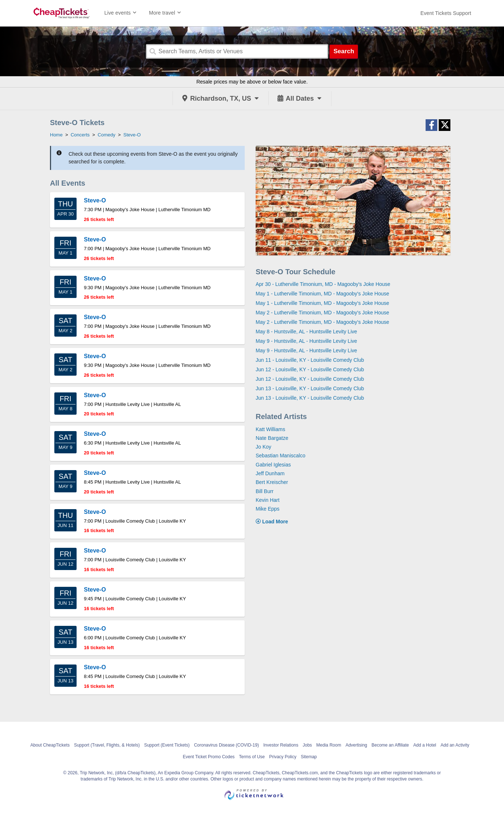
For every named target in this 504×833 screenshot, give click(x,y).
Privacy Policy (283, 757)
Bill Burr (265, 491)
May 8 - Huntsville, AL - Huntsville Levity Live (306, 332)
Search (344, 51)
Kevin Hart (267, 500)
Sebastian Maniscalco (280, 456)
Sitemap (309, 757)
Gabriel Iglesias (273, 465)
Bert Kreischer (272, 482)
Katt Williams (270, 429)
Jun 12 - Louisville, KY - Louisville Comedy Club (310, 369)
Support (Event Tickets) (167, 745)
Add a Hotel (425, 745)
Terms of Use (252, 757)
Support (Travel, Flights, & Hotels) (107, 745)
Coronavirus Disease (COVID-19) (226, 745)
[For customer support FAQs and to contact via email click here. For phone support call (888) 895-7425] (446, 13)
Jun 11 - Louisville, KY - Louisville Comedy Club (310, 360)
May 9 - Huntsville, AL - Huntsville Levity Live (306, 341)
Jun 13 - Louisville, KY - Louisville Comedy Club (310, 388)
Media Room (329, 745)
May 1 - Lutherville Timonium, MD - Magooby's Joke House (322, 294)
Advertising (356, 745)
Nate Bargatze (272, 438)
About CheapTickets (50, 745)
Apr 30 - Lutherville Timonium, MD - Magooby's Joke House (323, 284)
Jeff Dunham (270, 473)
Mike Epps (267, 509)
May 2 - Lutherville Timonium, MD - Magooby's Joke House (322, 313)
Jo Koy (263, 447)
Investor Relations (281, 745)
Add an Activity (455, 745)
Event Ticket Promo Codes (209, 757)
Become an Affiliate (390, 745)
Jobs (307, 745)
